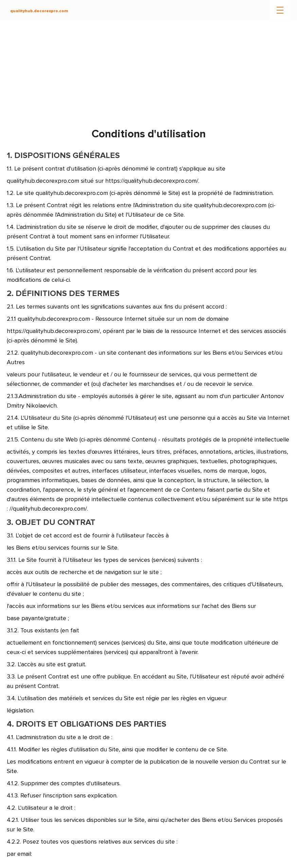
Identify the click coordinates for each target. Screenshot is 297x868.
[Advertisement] (148, 75)
